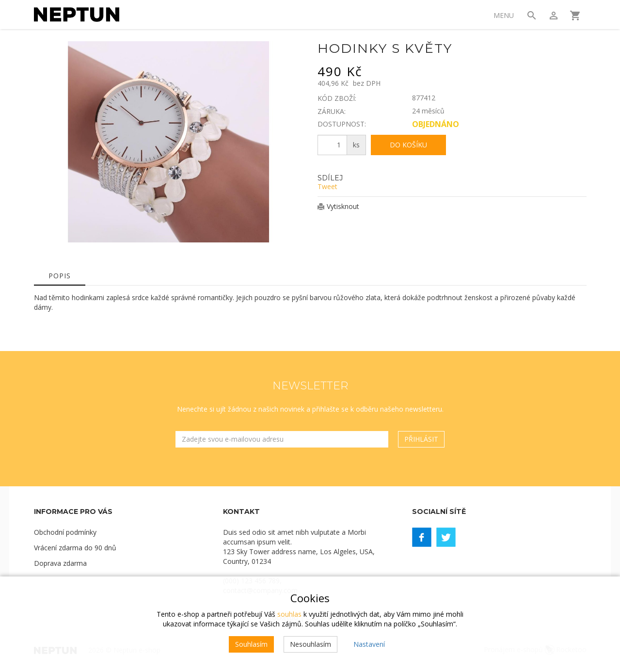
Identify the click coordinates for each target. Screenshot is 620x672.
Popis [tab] (60, 276)
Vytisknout (343, 206)
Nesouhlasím (310, 644)
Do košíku (408, 145)
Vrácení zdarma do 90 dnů (75, 548)
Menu (504, 15)
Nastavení (369, 644)
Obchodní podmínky (65, 532)
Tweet (327, 186)
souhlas (289, 614)
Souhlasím (251, 644)
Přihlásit (421, 439)
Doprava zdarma (60, 563)
